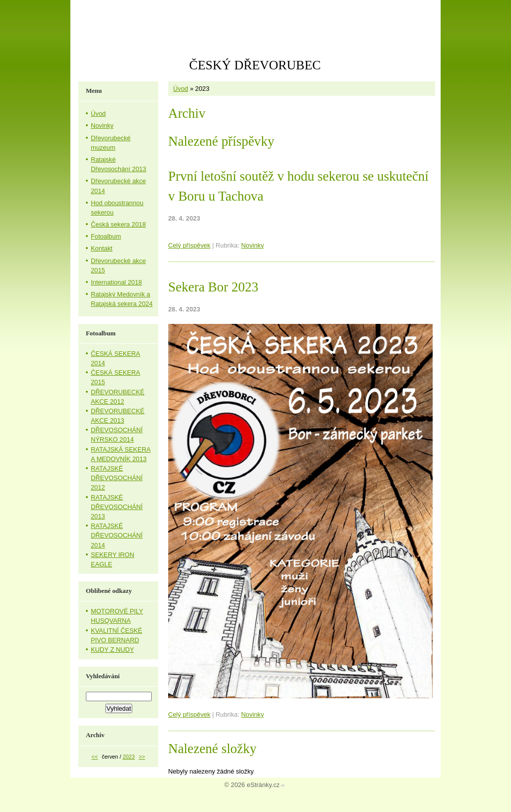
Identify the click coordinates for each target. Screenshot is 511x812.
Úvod (181, 89)
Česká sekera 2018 (118, 224)
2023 (129, 757)
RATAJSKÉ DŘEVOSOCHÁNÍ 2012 (117, 478)
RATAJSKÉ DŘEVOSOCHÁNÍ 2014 (117, 535)
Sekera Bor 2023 (213, 287)
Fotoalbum (106, 236)
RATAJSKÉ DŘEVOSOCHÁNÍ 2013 (117, 507)
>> (142, 757)
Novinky (253, 245)
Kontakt (102, 248)
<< (95, 757)
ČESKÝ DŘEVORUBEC (255, 65)
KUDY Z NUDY (113, 650)
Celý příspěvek (189, 245)
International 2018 (116, 282)
